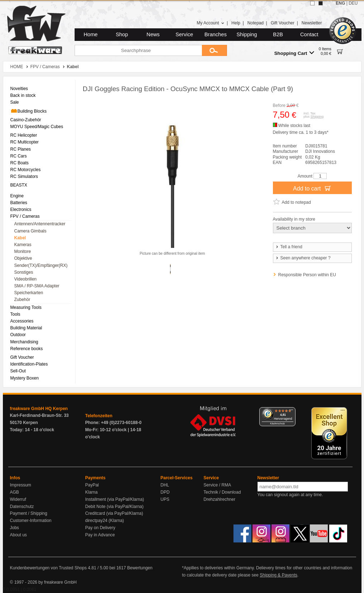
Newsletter (312, 23)
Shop (122, 34)
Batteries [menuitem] (19, 203)
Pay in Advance (100, 535)
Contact (309, 34)
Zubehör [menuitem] (22, 300)
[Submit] (214, 50)
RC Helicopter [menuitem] (24, 135)
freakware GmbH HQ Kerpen (39, 409)
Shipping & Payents (278, 575)
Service (185, 34)
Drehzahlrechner (220, 499)
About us (18, 535)
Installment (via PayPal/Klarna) (115, 499)
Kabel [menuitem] (20, 238)
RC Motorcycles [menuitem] (26, 170)
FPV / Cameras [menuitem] (25, 216)
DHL (165, 485)
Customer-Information (31, 521)
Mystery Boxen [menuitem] (25, 378)
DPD (165, 492)
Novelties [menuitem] (19, 89)
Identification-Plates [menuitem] (29, 364)
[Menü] (291, 411)
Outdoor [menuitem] (18, 335)
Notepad (256, 23)
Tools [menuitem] (15, 314)
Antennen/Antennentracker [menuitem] (40, 224)
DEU (353, 3)
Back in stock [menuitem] (23, 95)
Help (236, 23)
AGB (15, 492)
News (153, 34)
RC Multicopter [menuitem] (25, 142)
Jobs (15, 528)
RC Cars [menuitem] (19, 156)
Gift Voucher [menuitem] (22, 357)
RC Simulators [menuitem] (24, 177)
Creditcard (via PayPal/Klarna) (114, 513)
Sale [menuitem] (15, 102)
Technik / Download (222, 492)
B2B (278, 34)
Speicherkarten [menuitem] (29, 293)
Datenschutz (22, 507)
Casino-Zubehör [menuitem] (26, 120)
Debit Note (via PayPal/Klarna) (115, 507)
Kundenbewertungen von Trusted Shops (48, 568)
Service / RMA (218, 485)
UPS (165, 499)
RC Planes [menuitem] (21, 149)
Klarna (92, 492)
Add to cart (312, 188)
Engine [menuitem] (17, 196)
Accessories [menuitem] (22, 321)
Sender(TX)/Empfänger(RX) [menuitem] (41, 265)
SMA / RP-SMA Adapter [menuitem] (37, 286)
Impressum (21, 485)
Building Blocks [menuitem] (29, 111)
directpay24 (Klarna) (105, 521)
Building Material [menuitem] (26, 328)
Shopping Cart (294, 53)
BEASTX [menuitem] (19, 185)
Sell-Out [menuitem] (18, 371)
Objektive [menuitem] (23, 258)
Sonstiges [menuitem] (24, 272)
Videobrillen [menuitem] (26, 279)
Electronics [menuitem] (21, 210)
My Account (210, 23)
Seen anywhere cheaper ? (303, 258)
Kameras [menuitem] (23, 245)
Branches (216, 34)
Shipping (247, 34)
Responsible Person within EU (307, 275)
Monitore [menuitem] (23, 251)
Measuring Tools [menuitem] (26, 307)
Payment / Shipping (29, 513)
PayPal (92, 485)
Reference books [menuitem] (27, 349)
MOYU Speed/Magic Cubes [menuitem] (37, 127)
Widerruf (18, 499)
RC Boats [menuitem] (20, 163)
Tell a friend (289, 247)
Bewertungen (140, 568)
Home (91, 34)
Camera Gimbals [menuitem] (30, 231)
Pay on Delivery (100, 528)
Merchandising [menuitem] (24, 342)
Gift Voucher (283, 23)
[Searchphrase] (138, 50)
